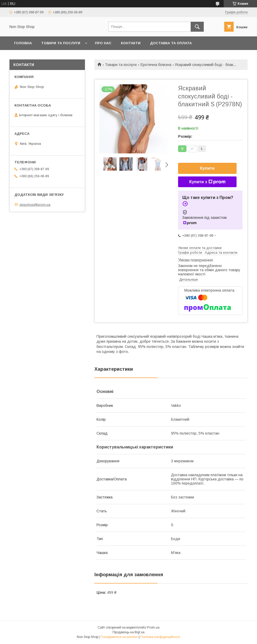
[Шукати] (197, 27)
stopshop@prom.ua (35, 205)
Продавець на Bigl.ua (128, 632)
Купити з (207, 182)
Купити (207, 168)
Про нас (103, 43)
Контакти (131, 43)
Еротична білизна (156, 65)
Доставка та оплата (171, 43)
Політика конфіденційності (160, 637)
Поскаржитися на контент (119, 637)
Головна (23, 43)
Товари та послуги (61, 43)
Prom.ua (153, 628)
